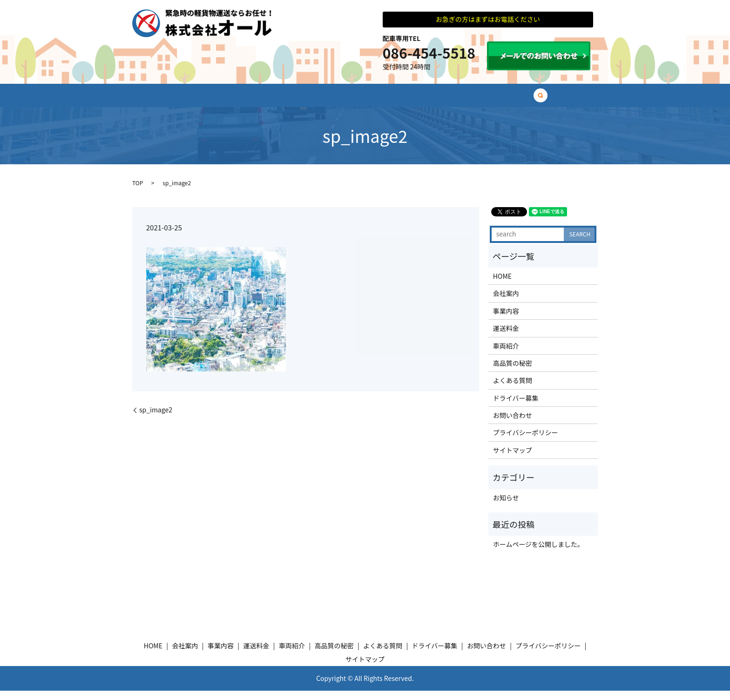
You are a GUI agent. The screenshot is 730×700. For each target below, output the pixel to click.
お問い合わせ (513, 424)
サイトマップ (513, 459)
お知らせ (506, 507)
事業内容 (263, 100)
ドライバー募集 (527, 100)
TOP (138, 192)
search (567, 100)
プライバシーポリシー (526, 442)
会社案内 (217, 100)
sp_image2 (156, 419)
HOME (176, 100)
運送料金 (309, 100)
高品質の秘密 (406, 100)
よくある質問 (465, 100)
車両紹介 (354, 100)
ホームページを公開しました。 (538, 554)
